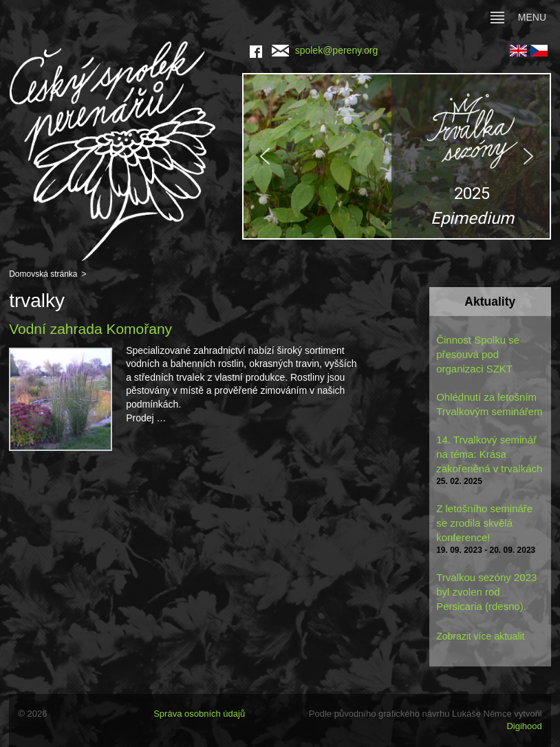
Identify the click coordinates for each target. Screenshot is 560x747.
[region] (397, 156)
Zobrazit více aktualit (480, 636)
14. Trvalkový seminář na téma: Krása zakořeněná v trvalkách (489, 454)
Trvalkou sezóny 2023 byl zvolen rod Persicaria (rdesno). (486, 592)
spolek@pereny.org (325, 50)
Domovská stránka (43, 274)
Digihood (524, 726)
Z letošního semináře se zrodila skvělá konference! (484, 523)
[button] (397, 156)
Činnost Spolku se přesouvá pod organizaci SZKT (478, 354)
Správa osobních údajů (199, 714)
